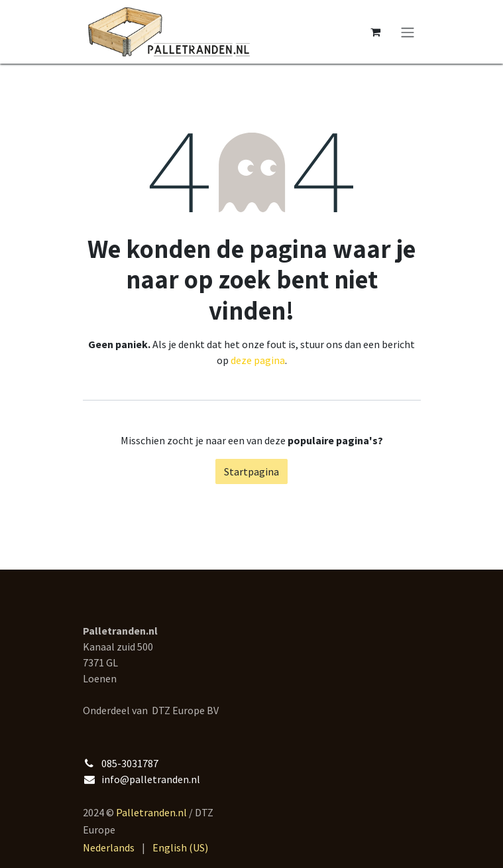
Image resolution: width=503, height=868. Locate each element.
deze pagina (258, 360)
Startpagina (251, 471)
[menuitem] (109, 847)
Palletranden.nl (151, 812)
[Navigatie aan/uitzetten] (408, 32)
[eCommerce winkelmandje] (376, 32)
